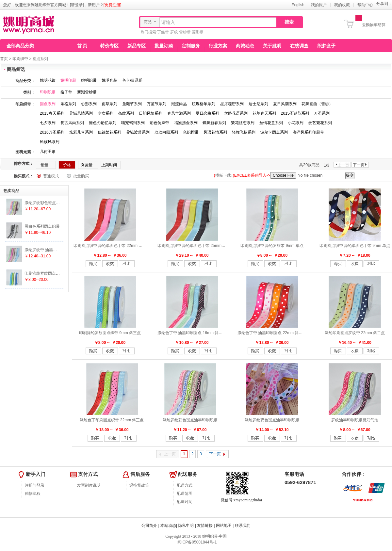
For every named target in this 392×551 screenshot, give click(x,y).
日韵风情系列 (151, 113)
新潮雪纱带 (87, 92)
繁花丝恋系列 (243, 123)
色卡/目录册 (132, 80)
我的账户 (319, 5)
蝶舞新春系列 (214, 123)
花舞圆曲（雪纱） (317, 104)
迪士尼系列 (258, 104)
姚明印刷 (68, 80)
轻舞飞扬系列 (244, 132)
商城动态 (245, 46)
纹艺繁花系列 (320, 123)
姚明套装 (109, 80)
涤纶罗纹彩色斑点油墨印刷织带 (190, 420)
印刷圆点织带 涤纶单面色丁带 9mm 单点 (355, 246)
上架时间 (109, 165)
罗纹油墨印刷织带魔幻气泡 (355, 420)
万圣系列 (322, 113)
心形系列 (89, 104)
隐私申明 (186, 526)
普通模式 (51, 176)
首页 (4, 59)
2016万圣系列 (52, 132)
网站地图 (224, 526)
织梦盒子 (326, 46)
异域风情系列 (81, 113)
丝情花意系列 (271, 123)
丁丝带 (163, 32)
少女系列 (106, 113)
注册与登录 (35, 485)
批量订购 (164, 46)
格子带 (66, 92)
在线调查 (299, 46)
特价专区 (109, 46)
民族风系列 (50, 142)
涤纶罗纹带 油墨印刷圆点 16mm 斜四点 (59, 250)
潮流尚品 (179, 104)
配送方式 (185, 485)
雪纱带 (185, 32)
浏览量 (87, 165)
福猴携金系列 (186, 123)
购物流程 (33, 494)
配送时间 (185, 502)
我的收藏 (342, 5)
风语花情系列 (215, 132)
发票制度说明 (89, 485)
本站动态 (168, 526)
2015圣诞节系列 (295, 113)
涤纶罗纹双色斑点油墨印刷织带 (272, 420)
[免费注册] (113, 5)
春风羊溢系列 (179, 113)
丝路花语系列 (236, 113)
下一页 (359, 165)
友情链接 (205, 526)
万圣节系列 (156, 104)
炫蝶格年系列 (204, 104)
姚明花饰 (48, 80)
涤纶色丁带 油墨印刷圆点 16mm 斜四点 (192, 333)
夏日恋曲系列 (207, 113)
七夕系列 (48, 123)
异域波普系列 (138, 132)
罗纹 (174, 32)
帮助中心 (365, 5)
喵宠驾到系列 (133, 123)
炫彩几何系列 (81, 132)
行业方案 (218, 46)
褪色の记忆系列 (103, 123)
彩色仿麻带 (159, 123)
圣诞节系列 (132, 104)
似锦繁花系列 (109, 132)
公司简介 (149, 526)
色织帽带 (191, 132)
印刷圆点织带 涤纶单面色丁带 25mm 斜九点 (196, 246)
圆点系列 (40, 59)
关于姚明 (272, 46)
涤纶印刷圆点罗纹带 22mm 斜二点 (355, 333)
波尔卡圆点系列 (274, 132)
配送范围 (185, 494)
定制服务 (191, 46)
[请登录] (77, 5)
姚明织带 (89, 80)
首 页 (82, 46)
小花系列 (296, 123)
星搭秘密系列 (232, 104)
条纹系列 (126, 113)
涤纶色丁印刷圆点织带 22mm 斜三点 (112, 420)
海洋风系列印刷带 (308, 132)
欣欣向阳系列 (166, 132)
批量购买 (81, 176)
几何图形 (48, 152)
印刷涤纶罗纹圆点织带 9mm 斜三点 (110, 333)
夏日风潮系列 (285, 104)
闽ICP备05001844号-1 (196, 542)
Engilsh (298, 5)
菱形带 (198, 32)
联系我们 (243, 526)
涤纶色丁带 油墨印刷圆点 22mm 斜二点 (272, 333)
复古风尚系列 (72, 123)
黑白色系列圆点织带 (42, 226)
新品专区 (137, 46)
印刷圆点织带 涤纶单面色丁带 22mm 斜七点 (112, 246)
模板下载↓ (224, 175)
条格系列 (68, 104)
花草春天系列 (264, 113)
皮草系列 (109, 104)
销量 (44, 165)
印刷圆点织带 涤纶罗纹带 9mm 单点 (272, 246)
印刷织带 (20, 59)
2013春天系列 (52, 113)
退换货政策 (139, 485)
